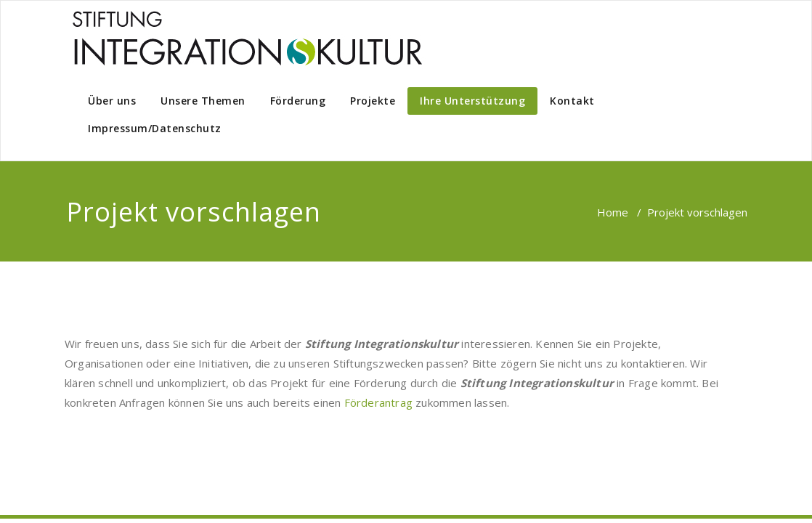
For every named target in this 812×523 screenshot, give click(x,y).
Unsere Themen (203, 101)
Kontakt (572, 101)
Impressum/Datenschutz (155, 128)
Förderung (298, 101)
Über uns (112, 101)
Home (613, 212)
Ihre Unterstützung (472, 101)
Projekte (373, 101)
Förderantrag (378, 402)
